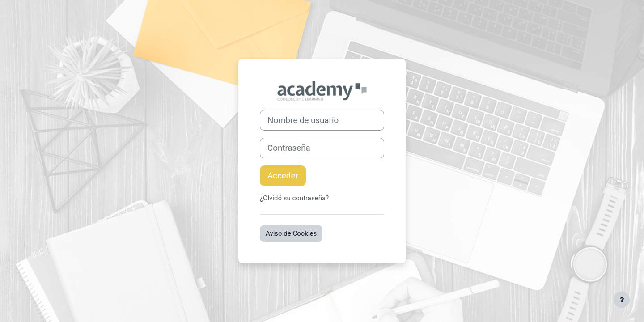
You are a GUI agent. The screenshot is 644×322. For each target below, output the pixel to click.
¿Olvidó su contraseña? (294, 198)
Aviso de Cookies (291, 233)
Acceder (283, 176)
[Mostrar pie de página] (622, 300)
